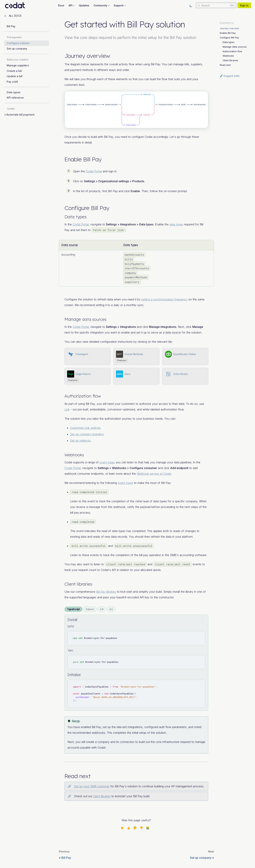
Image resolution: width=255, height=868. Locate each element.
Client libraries (230, 60)
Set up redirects (80, 441)
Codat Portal (94, 171)
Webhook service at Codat (154, 474)
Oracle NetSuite (134, 354)
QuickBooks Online (185, 354)
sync (141, 305)
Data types (229, 42)
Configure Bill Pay (229, 38)
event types (107, 462)
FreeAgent (82, 354)
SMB (173, 555)
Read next (225, 65)
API (114, 570)
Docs (61, 5)
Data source (70, 245)
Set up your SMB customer (92, 786)
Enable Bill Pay (228, 33)
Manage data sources (235, 47)
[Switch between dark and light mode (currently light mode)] (191, 5)
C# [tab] (102, 609)
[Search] (216, 5)
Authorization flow (232, 51)
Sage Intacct (83, 374)
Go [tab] (111, 609)
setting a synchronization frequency (164, 299)
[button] (27, 115)
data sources (95, 319)
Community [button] (100, 5)
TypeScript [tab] (73, 609)
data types (176, 224)
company (192, 501)
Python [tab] (90, 609)
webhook (70, 474)
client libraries (102, 796)
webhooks (98, 733)
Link (67, 409)
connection (127, 742)
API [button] (70, 5)
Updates (84, 5)
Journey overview (229, 28)
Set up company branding (87, 434)
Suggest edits (230, 76)
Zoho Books (181, 374)
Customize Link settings (85, 428)
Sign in (244, 5)
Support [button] (119, 5)
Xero (127, 374)
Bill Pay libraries (106, 592)
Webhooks (75, 455)
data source (173, 332)
